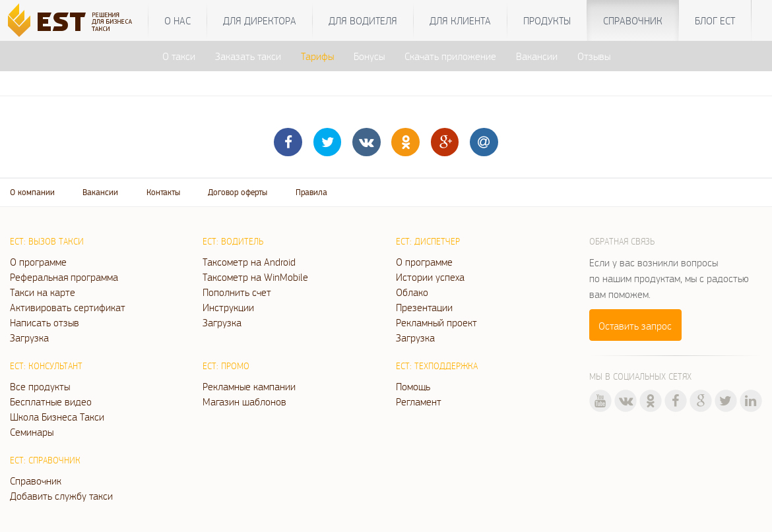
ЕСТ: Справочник (45, 460)
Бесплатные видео (51, 401)
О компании (32, 192)
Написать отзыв (45, 322)
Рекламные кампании (249, 386)
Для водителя (363, 20)
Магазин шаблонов (244, 401)
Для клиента (460, 20)
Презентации (424, 307)
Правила (311, 192)
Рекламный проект (436, 322)
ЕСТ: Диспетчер (428, 241)
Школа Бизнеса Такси (57, 417)
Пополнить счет (237, 292)
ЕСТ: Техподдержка (437, 366)
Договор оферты (238, 192)
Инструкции (228, 307)
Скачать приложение (450, 56)
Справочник (633, 20)
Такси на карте (43, 292)
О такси (179, 56)
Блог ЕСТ (715, 20)
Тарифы (317, 56)
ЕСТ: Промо (226, 366)
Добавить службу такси (61, 496)
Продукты (547, 20)
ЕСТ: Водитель (233, 241)
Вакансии (537, 56)
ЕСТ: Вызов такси (47, 241)
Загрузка (29, 338)
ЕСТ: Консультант (46, 366)
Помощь (413, 386)
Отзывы (594, 56)
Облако (412, 292)
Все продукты (40, 386)
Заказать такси (248, 56)
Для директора (260, 20)
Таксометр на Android (249, 262)
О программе (38, 262)
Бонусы (369, 56)
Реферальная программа (64, 277)
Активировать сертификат (68, 307)
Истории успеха (430, 277)
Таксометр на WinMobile (255, 277)
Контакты (163, 192)
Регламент (419, 401)
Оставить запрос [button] (635, 326)
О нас (177, 20)
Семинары (32, 432)
